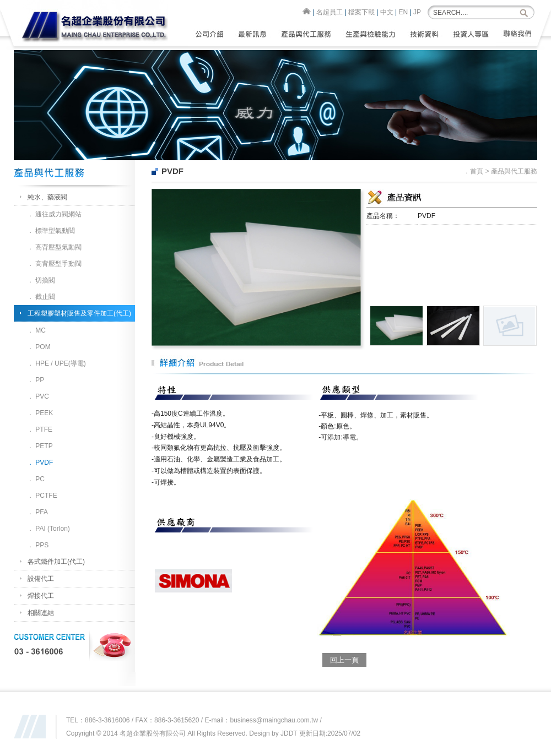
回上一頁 (344, 660)
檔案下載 (361, 12)
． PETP (40, 446)
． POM (39, 347)
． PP (36, 380)
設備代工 (41, 579)
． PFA (37, 512)
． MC (36, 330)
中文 (387, 12)
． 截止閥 (41, 297)
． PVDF (40, 463)
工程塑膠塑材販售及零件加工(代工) (79, 313)
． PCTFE (42, 496)
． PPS (38, 545)
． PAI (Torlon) (48, 529)
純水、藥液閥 (47, 197)
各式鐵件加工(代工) (56, 562)
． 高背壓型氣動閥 (54, 247)
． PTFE (40, 429)
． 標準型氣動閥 (51, 231)
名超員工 (329, 12)
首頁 (477, 171)
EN (404, 12)
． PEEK (40, 413)
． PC (36, 479)
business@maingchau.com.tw (274, 720)
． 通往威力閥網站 (54, 214)
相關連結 (41, 613)
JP (417, 12)
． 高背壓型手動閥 (54, 264)
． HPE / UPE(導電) (56, 363)
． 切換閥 (41, 280)
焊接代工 (41, 596)
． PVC (38, 396)
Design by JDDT (273, 733)
